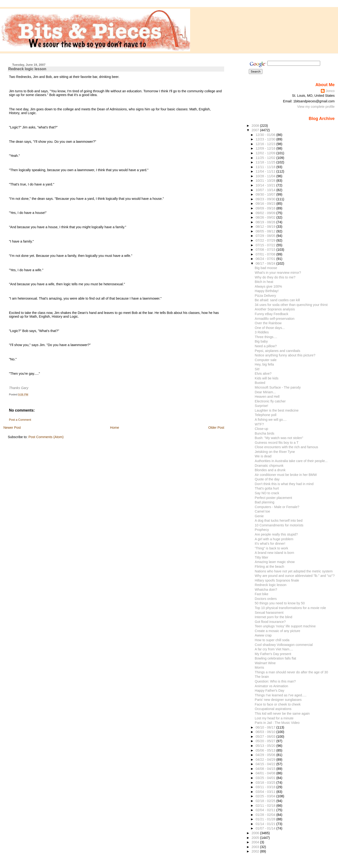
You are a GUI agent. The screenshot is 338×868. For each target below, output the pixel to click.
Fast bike (261, 594)
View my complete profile (316, 107)
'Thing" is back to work (271, 548)
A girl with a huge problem (274, 539)
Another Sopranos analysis (275, 309)
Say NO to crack (267, 493)
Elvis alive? (263, 374)
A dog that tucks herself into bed (278, 521)
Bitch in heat (264, 282)
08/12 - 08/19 (266, 227)
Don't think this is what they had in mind (284, 484)
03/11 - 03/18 (266, 787)
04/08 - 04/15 (266, 769)
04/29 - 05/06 (266, 755)
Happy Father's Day (269, 691)
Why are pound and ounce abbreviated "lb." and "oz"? (295, 576)
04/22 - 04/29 (266, 760)
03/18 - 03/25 (266, 783)
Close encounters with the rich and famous (286, 447)
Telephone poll (265, 415)
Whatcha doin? (266, 590)
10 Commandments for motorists (279, 525)
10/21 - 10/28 (266, 181)
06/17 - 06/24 (266, 263)
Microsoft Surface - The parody (278, 387)
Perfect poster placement (273, 498)
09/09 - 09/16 (266, 208)
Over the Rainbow (268, 323)
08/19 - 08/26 (266, 222)
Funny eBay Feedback (271, 314)
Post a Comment (20, 420)
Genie (259, 516)
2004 (256, 842)
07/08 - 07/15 (266, 250)
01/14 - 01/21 (266, 824)
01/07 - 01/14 (266, 828)
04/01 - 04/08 (266, 773)
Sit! (257, 369)
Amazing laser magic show (275, 562)
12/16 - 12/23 (266, 144)
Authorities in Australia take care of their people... (291, 461)
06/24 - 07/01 (266, 259)
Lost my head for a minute (274, 718)
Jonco (330, 91)
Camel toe (262, 511)
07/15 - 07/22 (266, 245)
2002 (256, 851)
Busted (260, 383)
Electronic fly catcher (270, 401)
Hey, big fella (264, 364)
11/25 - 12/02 (266, 158)
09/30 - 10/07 (266, 194)
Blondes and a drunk (270, 470)
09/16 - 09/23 (266, 204)
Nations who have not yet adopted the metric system (294, 571)
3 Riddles (262, 332)
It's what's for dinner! (270, 544)
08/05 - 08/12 (266, 231)
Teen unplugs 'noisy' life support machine (285, 626)
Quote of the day (267, 479)
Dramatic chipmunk (269, 466)
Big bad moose (266, 268)
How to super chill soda (272, 640)
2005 (256, 838)
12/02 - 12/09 (266, 153)
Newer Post (12, 428)
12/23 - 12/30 (266, 139)
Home (115, 428)
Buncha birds (264, 433)
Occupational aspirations (273, 709)
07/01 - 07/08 (266, 254)
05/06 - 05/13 (266, 750)
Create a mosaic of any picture (277, 631)
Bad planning (264, 502)
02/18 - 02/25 (266, 801)
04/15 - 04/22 (266, 764)
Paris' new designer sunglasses (278, 700)
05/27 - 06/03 (266, 737)
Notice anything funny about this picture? (285, 355)
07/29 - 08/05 (266, 236)
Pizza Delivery (265, 296)
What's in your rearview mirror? (278, 273)
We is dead (263, 456)
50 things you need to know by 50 (280, 603)
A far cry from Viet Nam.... (274, 649)
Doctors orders (266, 599)
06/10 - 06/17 (266, 727)
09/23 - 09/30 (266, 199)
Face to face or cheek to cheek (278, 704)
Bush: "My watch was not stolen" (279, 438)
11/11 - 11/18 (266, 167)
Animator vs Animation (271, 686)
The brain (262, 677)
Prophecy (262, 530)
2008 (256, 126)
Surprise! (261, 406)
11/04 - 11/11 (266, 171)
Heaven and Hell (267, 397)
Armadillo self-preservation (275, 319)
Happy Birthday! (267, 291)
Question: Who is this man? (275, 681)
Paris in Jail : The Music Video (277, 723)
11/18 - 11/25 (266, 162)
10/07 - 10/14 (266, 190)
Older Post (216, 428)
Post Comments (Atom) (46, 437)
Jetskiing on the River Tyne (275, 452)
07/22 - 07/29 (266, 240)
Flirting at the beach (269, 567)
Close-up (261, 429)
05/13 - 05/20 (266, 746)
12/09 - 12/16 (266, 148)
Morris (259, 667)
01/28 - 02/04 (266, 815)
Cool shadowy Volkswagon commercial (284, 645)
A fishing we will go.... (271, 420)
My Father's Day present (273, 654)
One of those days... (270, 328)
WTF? (259, 424)
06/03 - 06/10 (266, 732)
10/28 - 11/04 (266, 176)
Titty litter (261, 557)
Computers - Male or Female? (277, 507)
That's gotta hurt (267, 488)
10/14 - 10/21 (266, 185)
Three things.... (266, 337)
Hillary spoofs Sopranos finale (277, 580)
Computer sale (266, 360)
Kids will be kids (267, 378)
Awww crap (263, 635)
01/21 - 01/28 (266, 819)
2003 (256, 847)
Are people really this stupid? (276, 534)
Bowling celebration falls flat (275, 658)
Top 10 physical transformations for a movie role (290, 608)
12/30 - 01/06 (266, 135)
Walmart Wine (265, 663)
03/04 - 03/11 (266, 792)
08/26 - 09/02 (266, 217)
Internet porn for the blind (273, 617)
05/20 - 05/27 (266, 741)
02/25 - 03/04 (266, 796)
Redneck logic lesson (27, 69)
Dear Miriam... (265, 392)
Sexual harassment (269, 613)
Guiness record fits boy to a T (277, 443)
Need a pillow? (266, 346)
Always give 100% (268, 286)
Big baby (261, 341)
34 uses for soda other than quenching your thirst (291, 305)
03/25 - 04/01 (266, 778)
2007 (256, 130)
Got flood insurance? (270, 622)
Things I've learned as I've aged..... (281, 695)
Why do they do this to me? (275, 277)
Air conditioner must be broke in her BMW (286, 475)
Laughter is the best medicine (277, 410)
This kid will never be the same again (282, 714)
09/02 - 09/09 (266, 213)
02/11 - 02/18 (266, 806)
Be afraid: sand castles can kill (277, 300)
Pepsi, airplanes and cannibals (277, 351)
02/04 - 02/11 (266, 810)
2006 (256, 833)
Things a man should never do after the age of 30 (291, 672)
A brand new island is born (274, 553)
